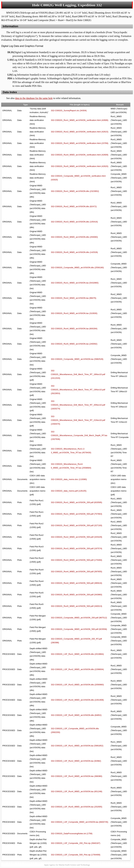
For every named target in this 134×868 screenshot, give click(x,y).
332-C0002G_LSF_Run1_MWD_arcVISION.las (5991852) (77, 746)
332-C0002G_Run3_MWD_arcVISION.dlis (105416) (74, 222)
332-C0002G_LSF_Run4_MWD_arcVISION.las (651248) (77, 791)
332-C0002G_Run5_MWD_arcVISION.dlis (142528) (74, 252)
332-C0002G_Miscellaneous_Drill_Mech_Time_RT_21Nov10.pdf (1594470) (78, 420)
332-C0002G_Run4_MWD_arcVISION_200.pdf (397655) (77, 572)
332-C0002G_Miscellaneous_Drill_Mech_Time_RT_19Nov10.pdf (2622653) (78, 390)
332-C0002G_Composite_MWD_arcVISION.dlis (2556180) (77, 268)
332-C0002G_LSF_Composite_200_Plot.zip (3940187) (76, 843)
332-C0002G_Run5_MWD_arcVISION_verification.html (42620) (80, 166)
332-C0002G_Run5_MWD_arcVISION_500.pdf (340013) (77, 606)
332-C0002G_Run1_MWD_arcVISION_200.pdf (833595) (77, 502)
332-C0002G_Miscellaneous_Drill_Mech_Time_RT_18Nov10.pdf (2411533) (78, 374)
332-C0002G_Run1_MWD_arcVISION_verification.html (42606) (80, 120)
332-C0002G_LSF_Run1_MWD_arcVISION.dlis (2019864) (77, 654)
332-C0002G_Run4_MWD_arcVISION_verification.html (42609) (80, 155)
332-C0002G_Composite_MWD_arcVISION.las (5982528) (77, 359)
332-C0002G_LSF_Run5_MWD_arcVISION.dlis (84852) (76, 715)
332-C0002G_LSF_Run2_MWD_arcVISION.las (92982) (76, 761)
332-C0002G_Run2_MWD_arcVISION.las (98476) (74, 298)
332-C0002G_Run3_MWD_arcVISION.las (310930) (74, 313)
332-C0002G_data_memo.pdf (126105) (69, 491)
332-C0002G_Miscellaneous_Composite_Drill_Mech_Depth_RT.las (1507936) (79, 435)
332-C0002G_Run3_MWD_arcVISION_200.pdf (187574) (77, 548)
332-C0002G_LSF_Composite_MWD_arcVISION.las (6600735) (80, 822)
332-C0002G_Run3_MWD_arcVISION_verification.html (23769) (80, 143)
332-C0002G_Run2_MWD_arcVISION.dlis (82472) (74, 206)
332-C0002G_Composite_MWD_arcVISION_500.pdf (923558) (79, 629)
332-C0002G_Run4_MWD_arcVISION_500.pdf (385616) (77, 583)
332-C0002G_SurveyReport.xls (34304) (69, 111)
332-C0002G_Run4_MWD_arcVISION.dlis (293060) (74, 237)
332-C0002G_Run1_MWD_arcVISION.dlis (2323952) (75, 191)
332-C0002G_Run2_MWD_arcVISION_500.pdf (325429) (77, 537)
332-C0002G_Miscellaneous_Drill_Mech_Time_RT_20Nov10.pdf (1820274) (78, 405)
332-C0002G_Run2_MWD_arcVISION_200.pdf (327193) (77, 525)
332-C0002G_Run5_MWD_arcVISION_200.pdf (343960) (77, 595)
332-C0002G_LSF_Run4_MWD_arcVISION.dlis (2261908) (77, 700)
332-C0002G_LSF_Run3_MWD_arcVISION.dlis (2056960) (77, 685)
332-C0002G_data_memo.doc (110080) (69, 479)
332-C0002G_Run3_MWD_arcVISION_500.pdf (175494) (77, 560)
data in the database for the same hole (34, 98)
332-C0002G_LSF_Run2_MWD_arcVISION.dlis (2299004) (77, 669)
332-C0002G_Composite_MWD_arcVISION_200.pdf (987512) (79, 618)
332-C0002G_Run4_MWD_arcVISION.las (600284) (74, 329)
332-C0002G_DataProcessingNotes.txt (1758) (72, 834)
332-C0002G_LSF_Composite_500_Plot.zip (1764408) (76, 855)
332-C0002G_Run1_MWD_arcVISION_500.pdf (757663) (77, 514)
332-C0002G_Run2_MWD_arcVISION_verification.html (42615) (80, 132)
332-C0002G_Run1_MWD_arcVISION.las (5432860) (75, 283)
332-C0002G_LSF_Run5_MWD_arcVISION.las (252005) (77, 807)
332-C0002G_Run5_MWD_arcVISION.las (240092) (74, 344)
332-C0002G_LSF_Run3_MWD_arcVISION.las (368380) (77, 776)
